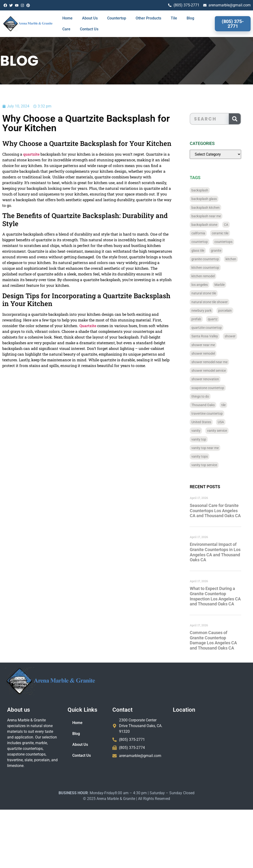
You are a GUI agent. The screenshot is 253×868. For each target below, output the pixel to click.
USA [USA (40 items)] (227, 422)
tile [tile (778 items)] (230, 405)
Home (67, 18)
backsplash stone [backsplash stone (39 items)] (211, 225)
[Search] (241, 119)
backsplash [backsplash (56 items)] (206, 190)
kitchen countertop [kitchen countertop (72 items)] (212, 268)
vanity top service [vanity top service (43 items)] (211, 465)
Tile (174, 18)
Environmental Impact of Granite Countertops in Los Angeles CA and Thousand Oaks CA (222, 552)
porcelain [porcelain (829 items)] (232, 311)
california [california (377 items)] (205, 233)
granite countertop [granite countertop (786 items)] (212, 259)
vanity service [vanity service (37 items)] (224, 431)
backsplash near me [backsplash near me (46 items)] (213, 216)
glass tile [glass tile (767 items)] (204, 251)
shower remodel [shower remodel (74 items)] (210, 353)
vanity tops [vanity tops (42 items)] (206, 456)
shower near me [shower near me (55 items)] (210, 345)
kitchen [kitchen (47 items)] (237, 259)
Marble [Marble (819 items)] (226, 285)
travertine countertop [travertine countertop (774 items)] (214, 413)
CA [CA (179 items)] (233, 225)
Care (66, 29)
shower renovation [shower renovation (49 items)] (212, 379)
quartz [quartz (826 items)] (219, 319)
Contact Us (89, 29)
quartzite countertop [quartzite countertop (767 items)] (213, 328)
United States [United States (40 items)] (208, 422)
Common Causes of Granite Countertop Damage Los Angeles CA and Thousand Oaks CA (220, 640)
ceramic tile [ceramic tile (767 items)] (227, 233)
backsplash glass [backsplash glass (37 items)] (211, 199)
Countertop (117, 18)
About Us (90, 18)
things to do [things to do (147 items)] (207, 396)
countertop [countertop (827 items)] (206, 242)
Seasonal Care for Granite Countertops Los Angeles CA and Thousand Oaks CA (222, 511)
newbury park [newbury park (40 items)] (208, 311)
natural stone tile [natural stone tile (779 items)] (210, 293)
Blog (190, 18)
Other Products (148, 18)
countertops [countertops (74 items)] (230, 242)
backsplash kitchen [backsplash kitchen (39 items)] (212, 208)
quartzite (16, 154)
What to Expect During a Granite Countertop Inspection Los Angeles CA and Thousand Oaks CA (222, 596)
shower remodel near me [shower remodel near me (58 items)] (216, 362)
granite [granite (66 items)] (223, 251)
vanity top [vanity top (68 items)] (205, 439)
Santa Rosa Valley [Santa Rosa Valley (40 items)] (211, 336)
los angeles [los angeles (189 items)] (206, 285)
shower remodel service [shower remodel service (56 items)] (215, 371)
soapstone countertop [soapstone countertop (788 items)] (214, 388)
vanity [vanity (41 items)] (202, 431)
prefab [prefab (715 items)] (203, 319)
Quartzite (72, 326)
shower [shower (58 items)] (237, 336)
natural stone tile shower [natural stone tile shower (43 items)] (216, 302)
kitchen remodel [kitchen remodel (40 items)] (210, 276)
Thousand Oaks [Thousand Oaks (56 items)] (210, 405)
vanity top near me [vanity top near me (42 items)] (212, 448)
